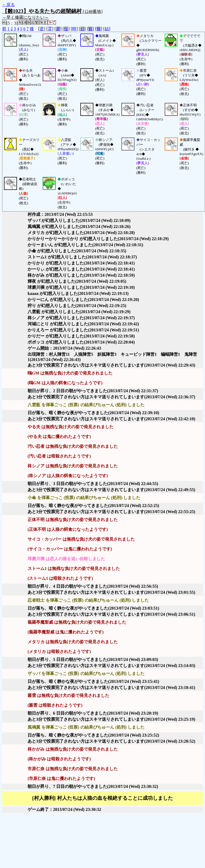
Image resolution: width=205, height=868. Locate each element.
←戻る (8, 5)
